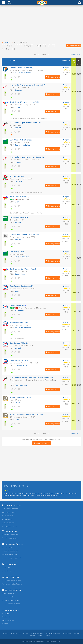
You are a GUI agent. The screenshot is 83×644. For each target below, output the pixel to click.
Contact (48, 636)
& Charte (24, 633)
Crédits (40, 636)
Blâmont (18, 128)
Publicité (5, 624)
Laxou (17, 420)
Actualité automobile (9, 554)
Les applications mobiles (11, 604)
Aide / (6, 613)
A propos (14, 633)
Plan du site (6, 617)
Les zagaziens (7, 547)
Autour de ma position (10, 509)
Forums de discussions (10, 551)
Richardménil (19, 310)
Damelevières (20, 274)
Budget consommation (10, 538)
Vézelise (18, 240)
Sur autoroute (7, 519)
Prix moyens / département (12, 584)
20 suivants (75, 54)
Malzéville (18, 348)
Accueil (5, 633)
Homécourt (19, 162)
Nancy (17, 291)
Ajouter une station (41, 443)
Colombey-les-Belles (22, 145)
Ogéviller (18, 107)
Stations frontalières (9, 512)
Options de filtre (74, 46)
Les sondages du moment (11, 558)
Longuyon (18, 402)
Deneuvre (18, 90)
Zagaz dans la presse (53, 633)
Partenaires (6, 567)
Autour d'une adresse (9, 523)
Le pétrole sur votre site (10, 600)
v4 (28, 642)
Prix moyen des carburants (11, 580)
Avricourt (18, 222)
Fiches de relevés (8, 593)
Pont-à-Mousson (21, 385)
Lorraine (6, 42)
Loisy (17, 202)
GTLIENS (9, 491)
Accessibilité (67, 633)
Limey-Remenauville (22, 257)
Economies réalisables (10, 535)
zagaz (65, 68)
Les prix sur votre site (9, 597)
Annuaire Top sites (8, 571)
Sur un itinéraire (7, 516)
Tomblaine (19, 181)
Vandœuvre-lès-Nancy (23, 73)
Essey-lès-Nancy (21, 365)
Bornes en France (9, 526)
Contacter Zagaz (8, 620)
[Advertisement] (41, 24)
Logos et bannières (37, 633)
